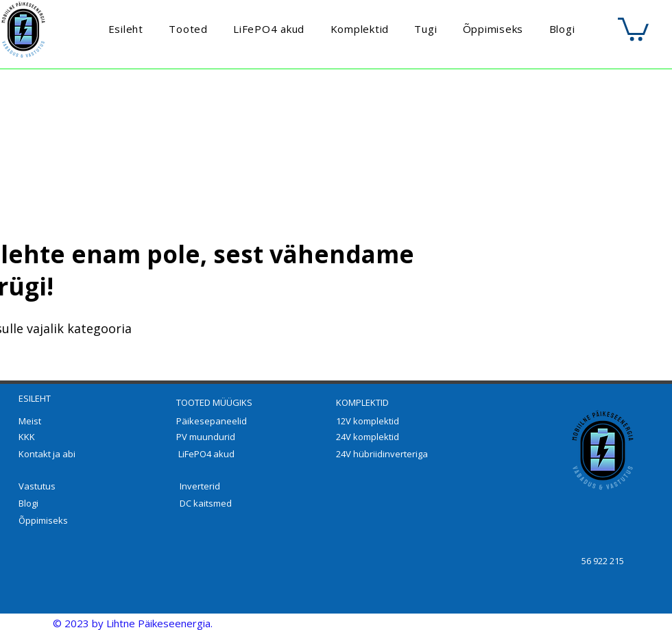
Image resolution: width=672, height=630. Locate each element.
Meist (30, 421)
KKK (27, 437)
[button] (633, 28)
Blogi (28, 503)
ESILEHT (35, 398)
